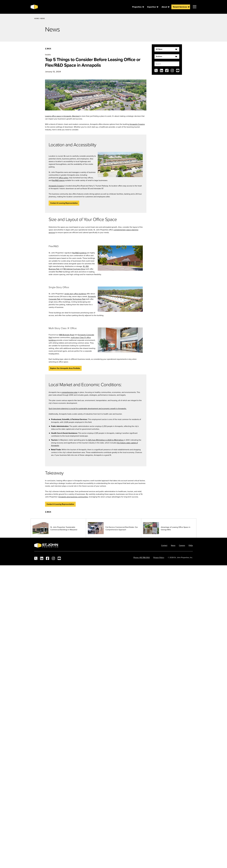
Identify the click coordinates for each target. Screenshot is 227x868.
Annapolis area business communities (73, 495)
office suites (63, 176)
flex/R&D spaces (58, 179)
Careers (182, 544)
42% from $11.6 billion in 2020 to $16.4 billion (106, 438)
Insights (48, 53)
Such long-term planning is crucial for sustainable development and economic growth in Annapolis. (88, 407)
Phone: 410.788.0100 (142, 556)
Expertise (152, 6)
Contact (164, 544)
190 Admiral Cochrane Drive (74, 267)
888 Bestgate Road (67, 333)
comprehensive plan (69, 391)
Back (48, 47)
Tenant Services (180, 6)
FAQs (191, 544)
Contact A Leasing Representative (64, 202)
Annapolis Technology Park (75, 298)
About (164, 6)
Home (37, 17)
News (43, 17)
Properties (137, 6)
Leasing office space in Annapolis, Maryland (62, 115)
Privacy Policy (159, 556)
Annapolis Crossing (137, 123)
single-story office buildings (75, 292)
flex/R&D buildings (79, 251)
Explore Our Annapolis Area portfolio (65, 367)
